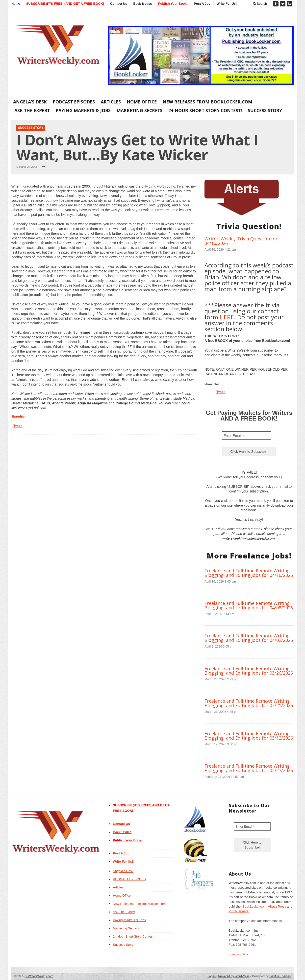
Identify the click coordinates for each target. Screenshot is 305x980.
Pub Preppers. (239, 911)
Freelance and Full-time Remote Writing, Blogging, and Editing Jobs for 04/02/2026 (249, 638)
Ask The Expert (32, 110)
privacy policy (238, 954)
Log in (212, 976)
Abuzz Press (277, 906)
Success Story (265, 110)
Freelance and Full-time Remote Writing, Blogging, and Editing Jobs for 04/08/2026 (249, 605)
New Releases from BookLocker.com (207, 102)
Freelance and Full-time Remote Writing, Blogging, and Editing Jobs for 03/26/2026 (249, 671)
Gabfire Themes (280, 976)
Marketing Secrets (140, 110)
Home (16, 4)
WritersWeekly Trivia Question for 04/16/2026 (241, 241)
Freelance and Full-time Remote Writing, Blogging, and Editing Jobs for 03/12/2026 (249, 736)
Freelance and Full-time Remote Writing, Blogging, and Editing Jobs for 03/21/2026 (249, 703)
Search (260, 4)
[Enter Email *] (247, 436)
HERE (227, 317)
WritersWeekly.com (39, 976)
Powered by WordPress (234, 976)
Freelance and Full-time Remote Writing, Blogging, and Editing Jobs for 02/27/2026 (249, 768)
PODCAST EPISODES (74, 102)
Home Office (142, 102)
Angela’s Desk (30, 102)
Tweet (18, 426)
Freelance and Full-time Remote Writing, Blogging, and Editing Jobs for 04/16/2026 (249, 573)
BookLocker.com (254, 906)
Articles (111, 102)
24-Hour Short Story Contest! (205, 110)
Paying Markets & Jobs (83, 110)
